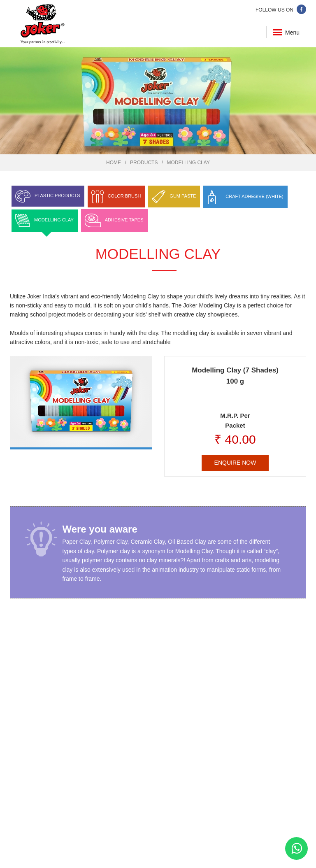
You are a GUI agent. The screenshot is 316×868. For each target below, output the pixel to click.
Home (114, 163)
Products (144, 163)
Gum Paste (183, 196)
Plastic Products (57, 195)
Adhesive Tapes (124, 220)
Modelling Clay (188, 163)
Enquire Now (235, 463)
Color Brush (124, 196)
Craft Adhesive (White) (254, 196)
